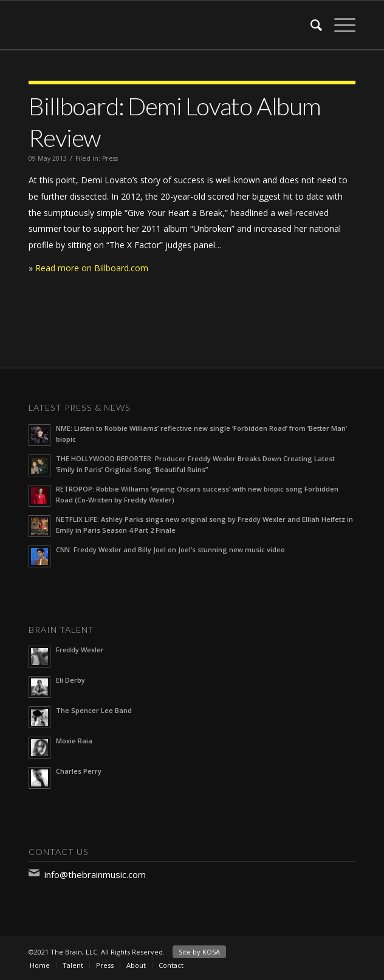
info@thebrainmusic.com (95, 874)
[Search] (310, 25)
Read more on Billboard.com (92, 268)
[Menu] (339, 25)
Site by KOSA (199, 952)
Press (110, 158)
